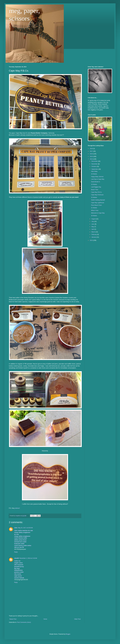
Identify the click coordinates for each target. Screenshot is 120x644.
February (94, 234)
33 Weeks (94, 184)
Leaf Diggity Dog (96, 187)
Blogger (68, 634)
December (95, 161)
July (93, 221)
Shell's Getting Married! (98, 200)
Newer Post (13, 619)
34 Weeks (94, 174)
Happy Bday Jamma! (97, 177)
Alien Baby (94, 171)
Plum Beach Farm (96, 205)
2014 (92, 159)
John (16, 528)
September (95, 169)
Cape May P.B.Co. (97, 192)
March (93, 232)
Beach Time (95, 190)
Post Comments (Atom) (24, 622)
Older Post (77, 619)
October (94, 167)
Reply (16, 552)
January (94, 237)
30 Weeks (94, 216)
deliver (17, 508)
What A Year (95, 210)
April (93, 229)
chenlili (16, 558)
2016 (92, 154)
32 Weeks (94, 197)
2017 (92, 151)
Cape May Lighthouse (98, 203)
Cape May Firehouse (97, 195)
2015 (92, 156)
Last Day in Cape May (98, 179)
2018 (92, 149)
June (93, 224)
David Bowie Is (95, 182)
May (93, 227)
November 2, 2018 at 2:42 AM (28, 558)
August (94, 219)
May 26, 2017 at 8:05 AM (25, 528)
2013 (92, 240)
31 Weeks (94, 208)
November (95, 164)
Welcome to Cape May (98, 213)
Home (45, 619)
